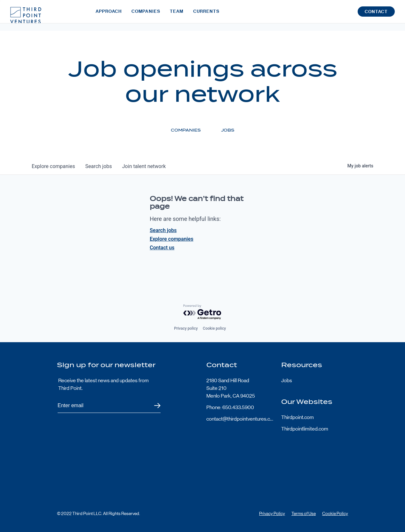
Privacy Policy (272, 513)
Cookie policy (214, 328)
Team (177, 15)
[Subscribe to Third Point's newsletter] (109, 406)
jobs (98, 166)
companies (53, 166)
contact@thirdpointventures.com (240, 419)
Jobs (287, 380)
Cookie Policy (335, 513)
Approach (109, 15)
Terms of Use (304, 513)
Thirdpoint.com (298, 417)
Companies (146, 15)
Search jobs (163, 230)
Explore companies (171, 239)
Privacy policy (186, 328)
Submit (153, 406)
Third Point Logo (26, 15)
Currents (206, 15)
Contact (376, 16)
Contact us (162, 248)
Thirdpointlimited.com (305, 429)
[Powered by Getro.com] (202, 312)
